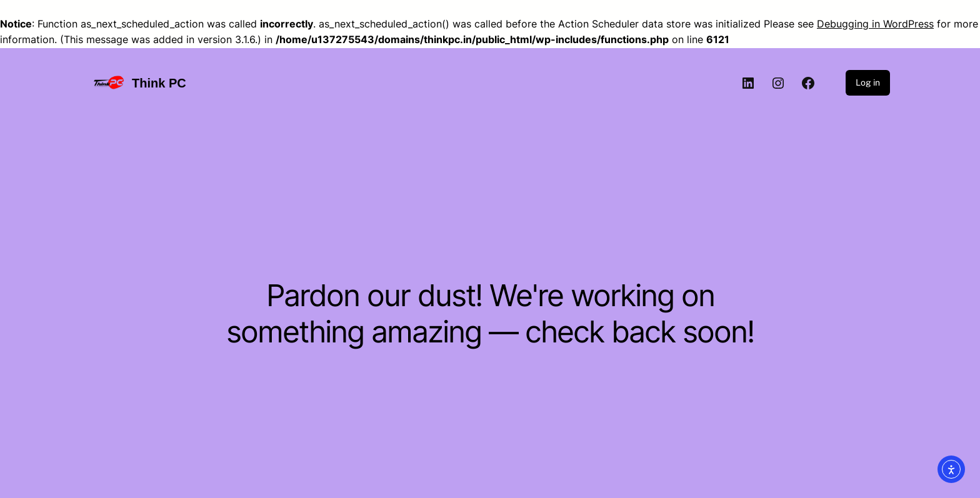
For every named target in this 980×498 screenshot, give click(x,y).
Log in (868, 82)
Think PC (159, 83)
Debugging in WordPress (875, 24)
